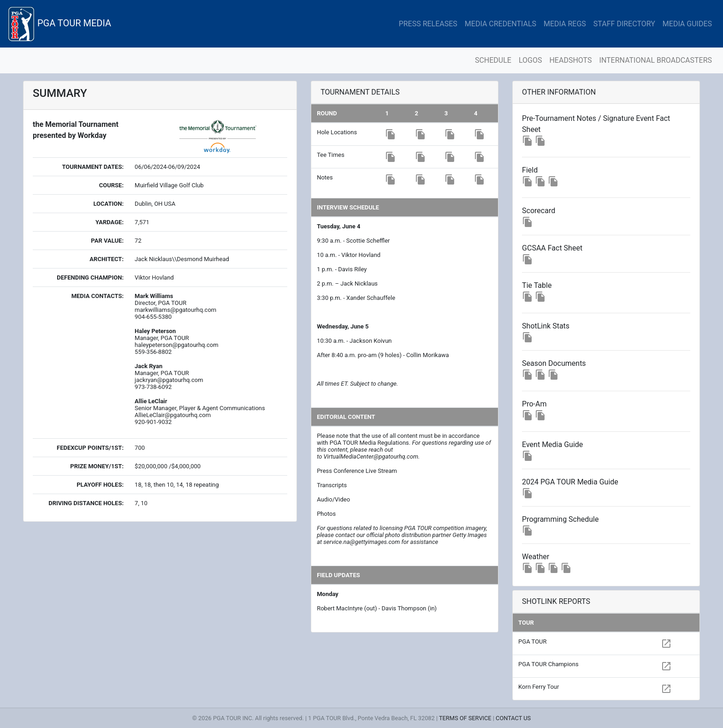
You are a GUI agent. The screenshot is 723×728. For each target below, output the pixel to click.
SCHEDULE (493, 60)
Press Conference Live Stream (357, 471)
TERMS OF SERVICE (465, 718)
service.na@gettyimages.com (361, 542)
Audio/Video (333, 499)
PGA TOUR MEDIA (59, 24)
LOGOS (530, 60)
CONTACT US (513, 718)
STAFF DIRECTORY (624, 24)
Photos (326, 514)
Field (530, 170)
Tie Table (537, 285)
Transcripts (332, 485)
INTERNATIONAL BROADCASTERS (656, 60)
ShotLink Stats (546, 326)
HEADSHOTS (570, 60)
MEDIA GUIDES (687, 24)
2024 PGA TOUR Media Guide (570, 482)
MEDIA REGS (565, 24)
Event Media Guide (552, 445)
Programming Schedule (560, 519)
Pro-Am (534, 404)
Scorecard (539, 211)
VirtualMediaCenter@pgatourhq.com (371, 456)
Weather (536, 557)
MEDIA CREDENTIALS (501, 24)
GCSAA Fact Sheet (552, 248)
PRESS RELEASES (428, 24)
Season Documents (554, 363)
